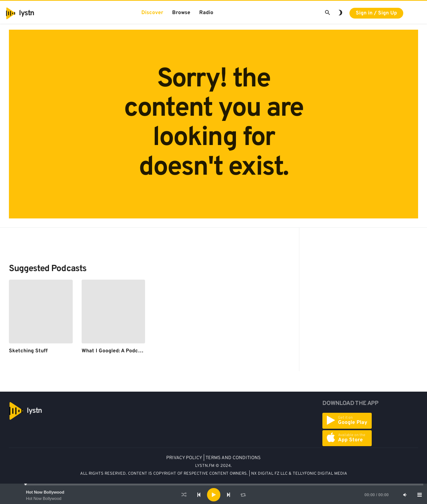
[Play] (214, 495)
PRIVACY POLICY (184, 458)
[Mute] (405, 495)
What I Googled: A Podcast (114, 351)
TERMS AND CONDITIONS (233, 458)
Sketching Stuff (28, 351)
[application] (213, 495)
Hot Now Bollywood (45, 492)
